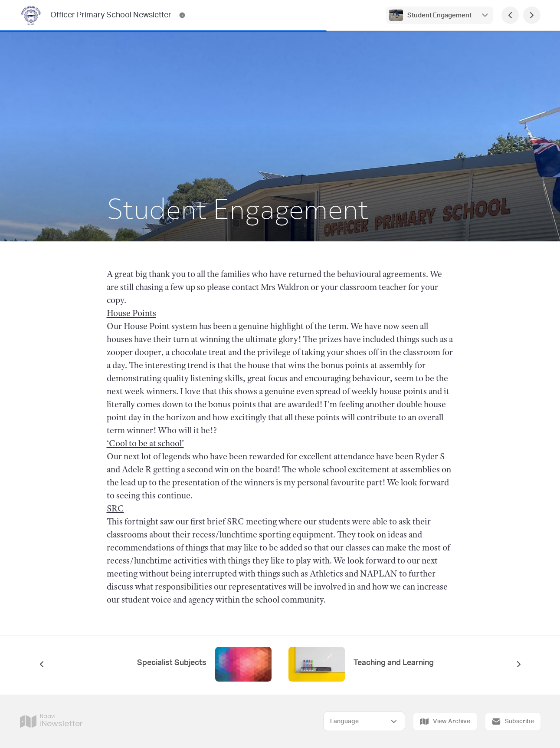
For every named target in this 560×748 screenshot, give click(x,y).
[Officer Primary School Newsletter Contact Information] (182, 15)
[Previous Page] (510, 15)
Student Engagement (439, 15)
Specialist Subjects (172, 663)
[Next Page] (532, 15)
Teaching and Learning (394, 663)
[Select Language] (364, 721)
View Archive (445, 722)
